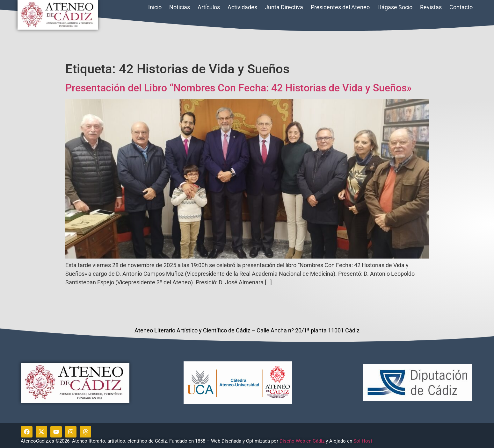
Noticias (180, 7)
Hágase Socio (395, 7)
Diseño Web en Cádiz (302, 441)
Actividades (242, 7)
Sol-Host (363, 441)
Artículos (209, 7)
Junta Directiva (284, 7)
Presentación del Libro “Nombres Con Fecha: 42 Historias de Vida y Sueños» (239, 88)
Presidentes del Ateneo (340, 7)
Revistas (431, 7)
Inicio (155, 7)
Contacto (461, 7)
